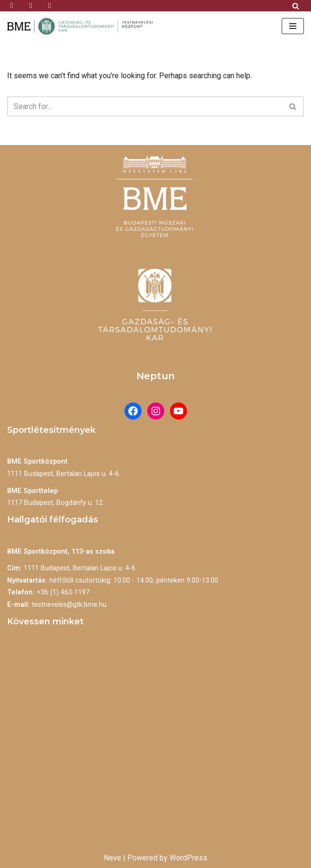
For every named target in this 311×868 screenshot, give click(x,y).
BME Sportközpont (37, 461)
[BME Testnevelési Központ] (83, 26)
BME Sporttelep (32, 491)
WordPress (188, 858)
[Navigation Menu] (293, 26)
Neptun (155, 376)
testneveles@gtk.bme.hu (69, 605)
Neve (112, 858)
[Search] (296, 6)
